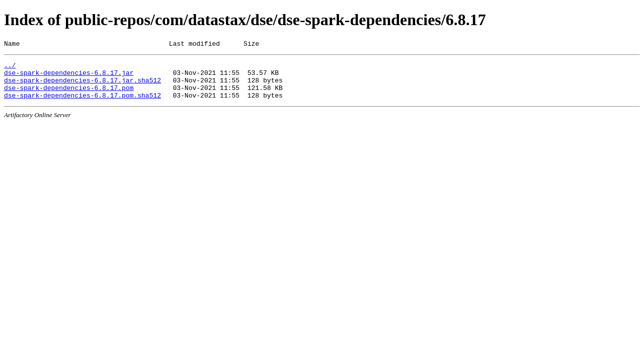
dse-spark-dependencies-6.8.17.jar (69, 77)
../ (10, 68)
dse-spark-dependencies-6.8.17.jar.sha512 (83, 86)
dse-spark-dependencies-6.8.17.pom (69, 95)
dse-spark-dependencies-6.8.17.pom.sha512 (83, 104)
